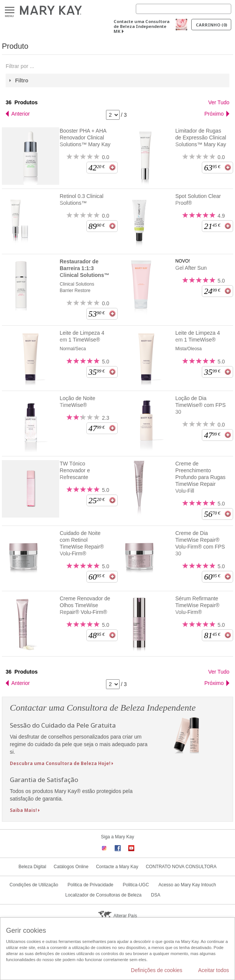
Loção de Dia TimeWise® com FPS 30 (200, 405)
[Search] (184, 9)
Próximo (214, 114)
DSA (156, 895)
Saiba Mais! (23, 810)
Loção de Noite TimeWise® (77, 402)
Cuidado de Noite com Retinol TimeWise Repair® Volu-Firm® (82, 543)
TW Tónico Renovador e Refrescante (75, 470)
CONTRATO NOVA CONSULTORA (181, 867)
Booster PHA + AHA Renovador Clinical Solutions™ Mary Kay (85, 138)
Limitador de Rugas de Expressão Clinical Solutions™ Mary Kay (201, 138)
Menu (10, 10)
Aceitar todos (213, 970)
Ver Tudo (219, 102)
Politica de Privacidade (90, 885)
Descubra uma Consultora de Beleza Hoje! (60, 763)
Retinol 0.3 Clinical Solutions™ (81, 199)
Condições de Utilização (34, 885)
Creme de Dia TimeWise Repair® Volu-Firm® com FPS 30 (200, 543)
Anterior (21, 114)
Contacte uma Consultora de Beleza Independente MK (141, 26)
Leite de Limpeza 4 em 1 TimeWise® (82, 336)
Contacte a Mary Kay (117, 867)
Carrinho (211, 25)
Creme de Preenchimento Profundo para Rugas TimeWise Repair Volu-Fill (200, 477)
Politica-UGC (136, 885)
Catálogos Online (71, 867)
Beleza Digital (32, 867)
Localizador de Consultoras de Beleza (103, 895)
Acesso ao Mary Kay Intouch (187, 885)
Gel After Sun (191, 268)
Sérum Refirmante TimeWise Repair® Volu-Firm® (197, 605)
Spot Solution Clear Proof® (198, 199)
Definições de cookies (157, 970)
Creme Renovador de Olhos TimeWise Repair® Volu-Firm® (85, 605)
